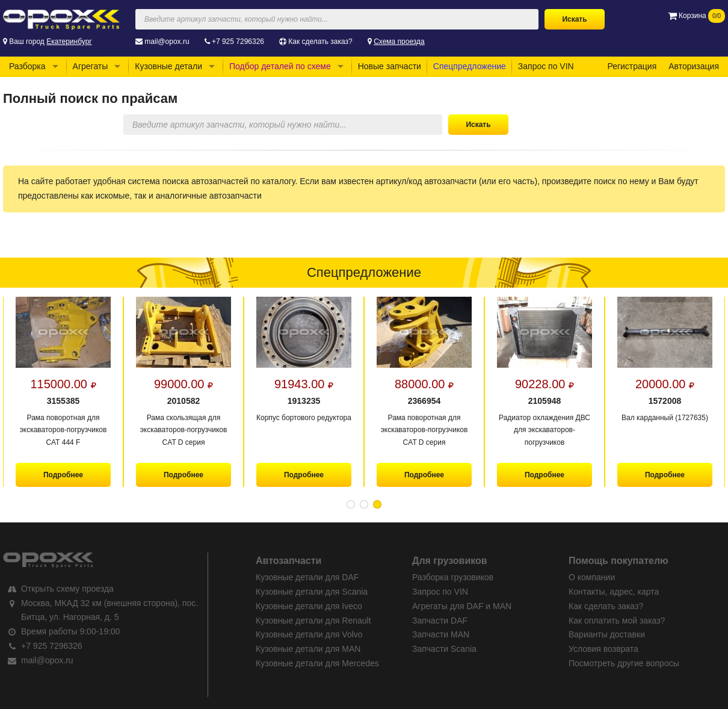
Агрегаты (91, 66)
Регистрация (632, 66)
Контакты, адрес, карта (614, 592)
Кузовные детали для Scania (312, 592)
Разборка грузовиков (453, 577)
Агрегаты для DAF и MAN (462, 606)
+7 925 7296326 (238, 42)
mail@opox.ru (167, 42)
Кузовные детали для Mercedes (317, 663)
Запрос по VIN (546, 66)
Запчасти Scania (444, 649)
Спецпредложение (470, 66)
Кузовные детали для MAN (308, 649)
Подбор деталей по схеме (280, 66)
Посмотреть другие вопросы (624, 663)
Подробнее (63, 475)
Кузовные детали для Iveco (309, 606)
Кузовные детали (168, 66)
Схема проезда (399, 42)
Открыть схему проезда (67, 589)
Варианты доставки (607, 634)
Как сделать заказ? (320, 42)
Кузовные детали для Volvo (309, 634)
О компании (592, 577)
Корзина (696, 16)
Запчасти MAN (441, 634)
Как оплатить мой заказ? (617, 621)
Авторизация (694, 66)
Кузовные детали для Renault (313, 621)
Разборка (27, 66)
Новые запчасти (390, 66)
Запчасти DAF (440, 621)
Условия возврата (603, 649)
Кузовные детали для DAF (307, 577)
